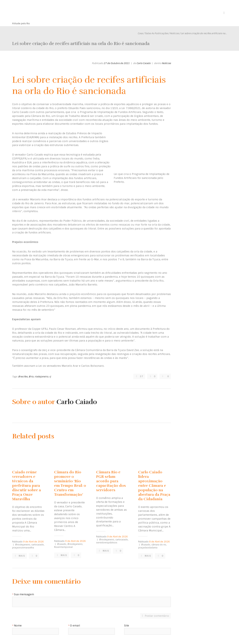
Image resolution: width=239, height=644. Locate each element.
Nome (18, 626)
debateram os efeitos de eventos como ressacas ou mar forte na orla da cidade (119, 225)
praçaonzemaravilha (23, 548)
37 (142, 376)
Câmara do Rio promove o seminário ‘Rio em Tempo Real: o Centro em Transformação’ (70, 483)
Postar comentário (157, 616)
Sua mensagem (24, 595)
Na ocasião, (20, 252)
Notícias (174, 33)
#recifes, (23, 377)
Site (127, 626)
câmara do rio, (159, 545)
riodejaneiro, (42, 377)
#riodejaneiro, (23, 545)
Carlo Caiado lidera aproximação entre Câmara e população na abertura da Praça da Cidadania (154, 486)
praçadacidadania (148, 548)
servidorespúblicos (107, 543)
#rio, (31, 377)
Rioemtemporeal (63, 547)
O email (75, 626)
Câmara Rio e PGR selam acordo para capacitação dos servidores (111, 481)
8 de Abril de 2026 (159, 542)
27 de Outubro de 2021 (117, 63)
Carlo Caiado (143, 63)
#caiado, (62, 544)
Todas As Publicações (156, 33)
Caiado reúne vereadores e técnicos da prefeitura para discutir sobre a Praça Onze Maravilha (27, 486)
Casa (140, 33)
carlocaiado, (38, 545)
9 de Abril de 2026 (33, 542)
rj (50, 377)
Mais (22, 556)
